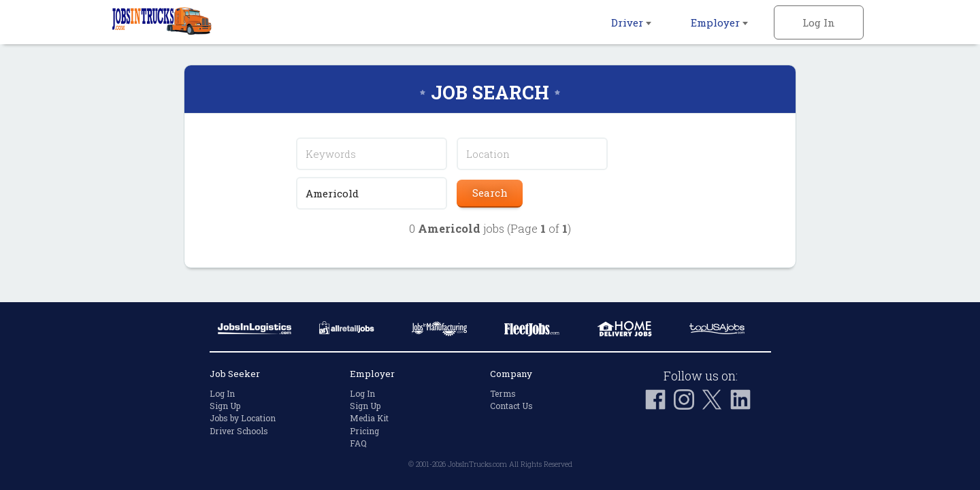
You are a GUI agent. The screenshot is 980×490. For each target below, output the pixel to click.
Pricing (364, 431)
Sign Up (225, 406)
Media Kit (369, 418)
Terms (503, 393)
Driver (631, 22)
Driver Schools (239, 431)
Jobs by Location (243, 418)
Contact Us (511, 406)
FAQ (358, 443)
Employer (719, 22)
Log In (819, 22)
